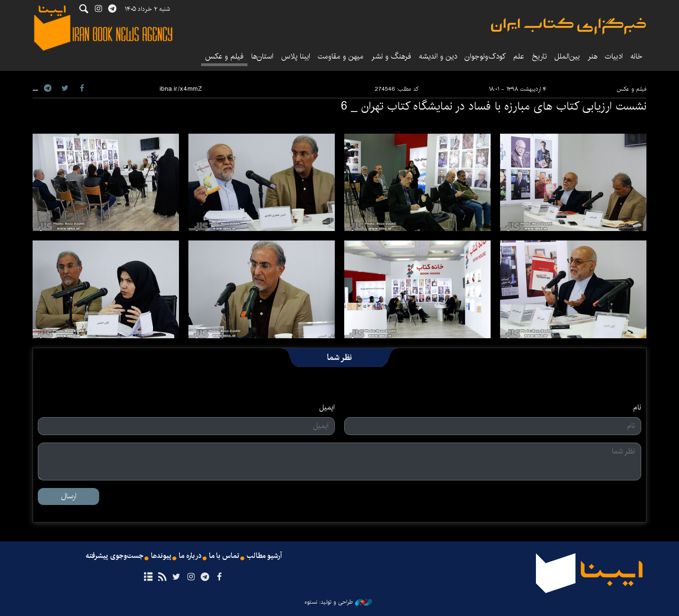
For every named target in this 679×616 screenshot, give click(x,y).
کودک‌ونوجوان (485, 56)
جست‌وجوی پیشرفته (113, 556)
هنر (592, 56)
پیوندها (161, 556)
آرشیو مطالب (265, 556)
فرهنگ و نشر (391, 56)
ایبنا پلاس (296, 56)
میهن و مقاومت (341, 56)
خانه (637, 56)
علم (519, 56)
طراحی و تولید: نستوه (338, 602)
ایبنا (569, 26)
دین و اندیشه (438, 56)
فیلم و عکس (224, 56)
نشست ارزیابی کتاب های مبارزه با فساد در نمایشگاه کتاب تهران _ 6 (494, 106)
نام (637, 408)
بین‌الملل (567, 56)
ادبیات (614, 56)
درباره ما (190, 556)
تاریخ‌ (539, 56)
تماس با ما (225, 556)
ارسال (69, 496)
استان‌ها (262, 56)
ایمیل (327, 408)
